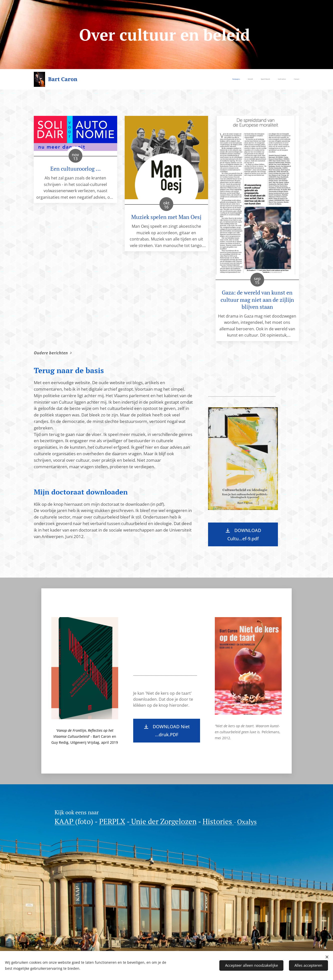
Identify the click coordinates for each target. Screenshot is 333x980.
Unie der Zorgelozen (163, 821)
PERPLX (112, 821)
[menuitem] (269, 79)
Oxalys (247, 822)
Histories (218, 821)
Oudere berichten (51, 353)
